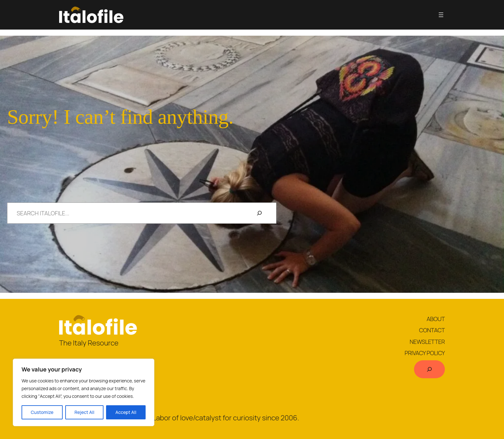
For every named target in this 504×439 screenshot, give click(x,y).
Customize (42, 412)
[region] (84, 392)
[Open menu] (441, 15)
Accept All (126, 412)
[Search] (259, 213)
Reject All (85, 412)
